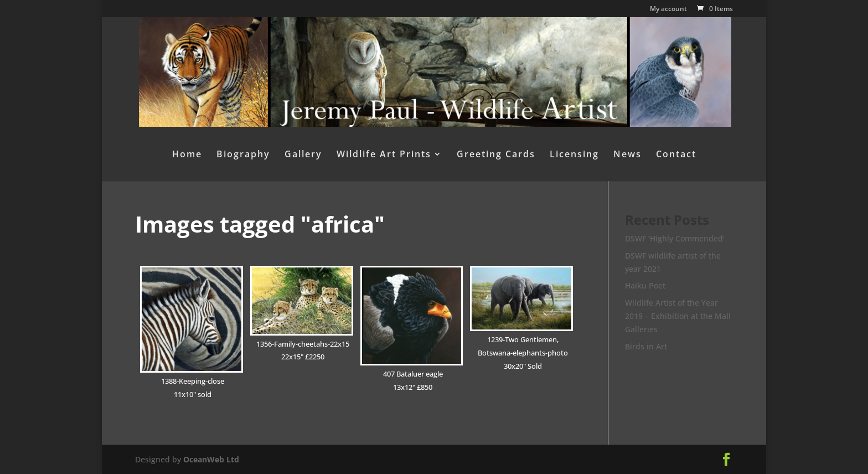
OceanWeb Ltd (211, 459)
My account (668, 9)
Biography (243, 155)
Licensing (574, 155)
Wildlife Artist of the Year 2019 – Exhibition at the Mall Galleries (678, 316)
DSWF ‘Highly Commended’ (675, 238)
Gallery (303, 155)
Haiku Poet (645, 285)
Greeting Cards (496, 155)
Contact (676, 155)
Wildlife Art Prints (384, 155)
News (627, 155)
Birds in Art (646, 346)
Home (187, 155)
